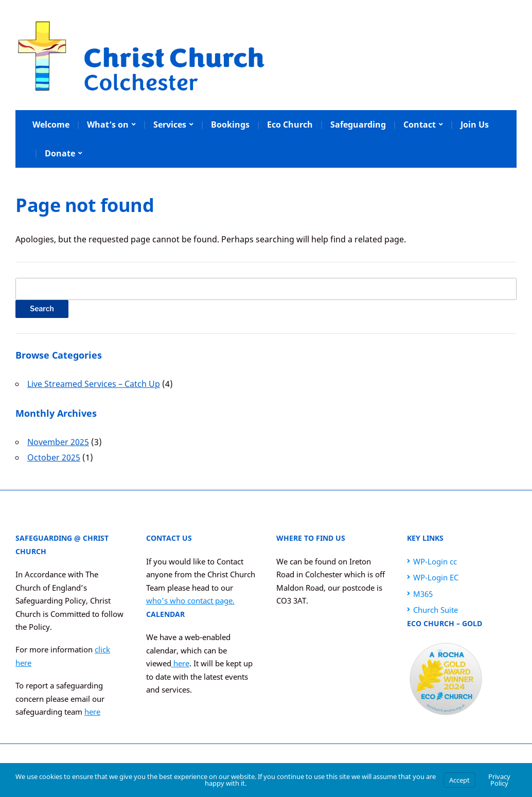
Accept (459, 780)
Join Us (475, 125)
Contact (420, 125)
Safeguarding (358, 125)
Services (170, 125)
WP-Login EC (436, 577)
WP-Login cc (435, 561)
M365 (423, 594)
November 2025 (58, 442)
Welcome (51, 125)
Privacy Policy (499, 780)
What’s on (108, 125)
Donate (60, 153)
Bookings (230, 125)
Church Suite (436, 610)
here (92, 712)
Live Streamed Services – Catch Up (94, 384)
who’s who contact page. (190, 600)
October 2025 (54, 457)
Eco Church (290, 125)
